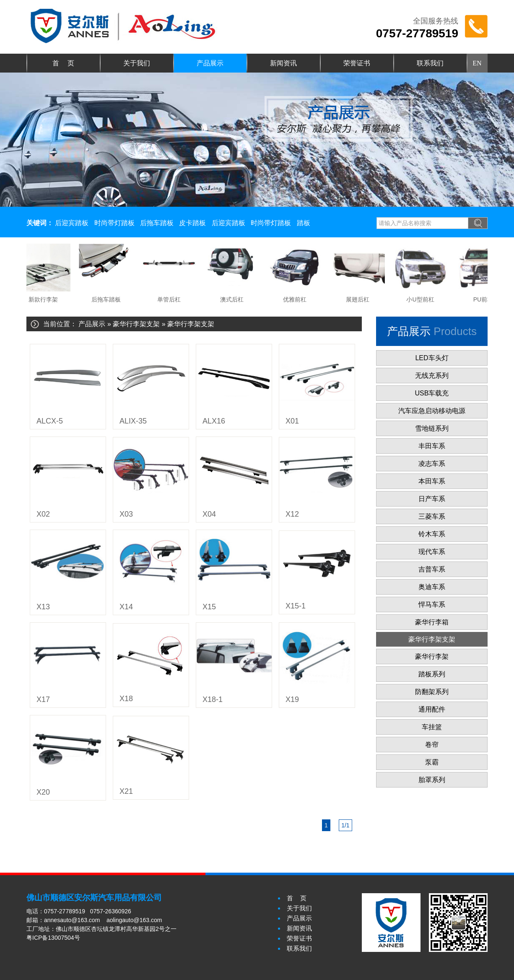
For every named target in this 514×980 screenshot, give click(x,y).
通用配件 (432, 709)
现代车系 (432, 552)
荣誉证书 (357, 63)
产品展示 (210, 63)
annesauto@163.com (72, 920)
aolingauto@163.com (134, 920)
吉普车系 (432, 569)
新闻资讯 (283, 63)
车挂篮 (432, 727)
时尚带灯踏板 (114, 223)
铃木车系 (432, 534)
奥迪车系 (432, 587)
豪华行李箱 (432, 622)
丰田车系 (432, 446)
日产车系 (432, 499)
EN (477, 63)
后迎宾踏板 (72, 223)
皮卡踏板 (192, 223)
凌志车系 (432, 464)
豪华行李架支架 (136, 324)
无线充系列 (432, 376)
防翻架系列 (432, 692)
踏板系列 (432, 674)
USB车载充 (432, 393)
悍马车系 (432, 604)
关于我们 (137, 63)
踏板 (304, 223)
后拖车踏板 (157, 223)
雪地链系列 (432, 428)
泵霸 (432, 762)
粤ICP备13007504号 (53, 938)
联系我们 (430, 63)
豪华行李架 (432, 656)
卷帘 (432, 745)
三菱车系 (432, 516)
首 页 (63, 63)
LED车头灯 (432, 358)
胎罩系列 (432, 780)
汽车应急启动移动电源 (432, 411)
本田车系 (432, 481)
